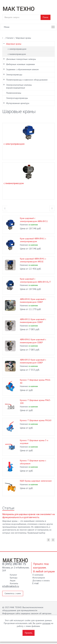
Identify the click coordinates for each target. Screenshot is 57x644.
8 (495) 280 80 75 (14, 564)
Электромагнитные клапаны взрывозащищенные (19, 86)
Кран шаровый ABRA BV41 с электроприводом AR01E (33, 260)
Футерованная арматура (18, 103)
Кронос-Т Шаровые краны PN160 (36, 420)
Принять (28, 633)
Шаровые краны (14, 44)
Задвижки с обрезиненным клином (22, 69)
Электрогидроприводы (17, 98)
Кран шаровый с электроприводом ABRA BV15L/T (35, 280)
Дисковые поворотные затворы (21, 59)
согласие (46, 623)
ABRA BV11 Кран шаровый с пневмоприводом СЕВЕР (33, 321)
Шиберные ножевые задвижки (21, 64)
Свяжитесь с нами (13, 593)
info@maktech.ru (11, 586)
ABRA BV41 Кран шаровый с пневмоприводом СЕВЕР (33, 301)
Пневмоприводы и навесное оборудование (27, 80)
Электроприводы (14, 75)
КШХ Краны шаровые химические (36, 481)
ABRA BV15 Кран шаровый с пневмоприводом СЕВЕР (33, 361)
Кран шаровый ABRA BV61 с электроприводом (33, 240)
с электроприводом (17, 49)
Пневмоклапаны (14, 93)
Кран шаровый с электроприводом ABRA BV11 (34, 220)
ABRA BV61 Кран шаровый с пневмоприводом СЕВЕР (33, 341)
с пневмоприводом (17, 54)
